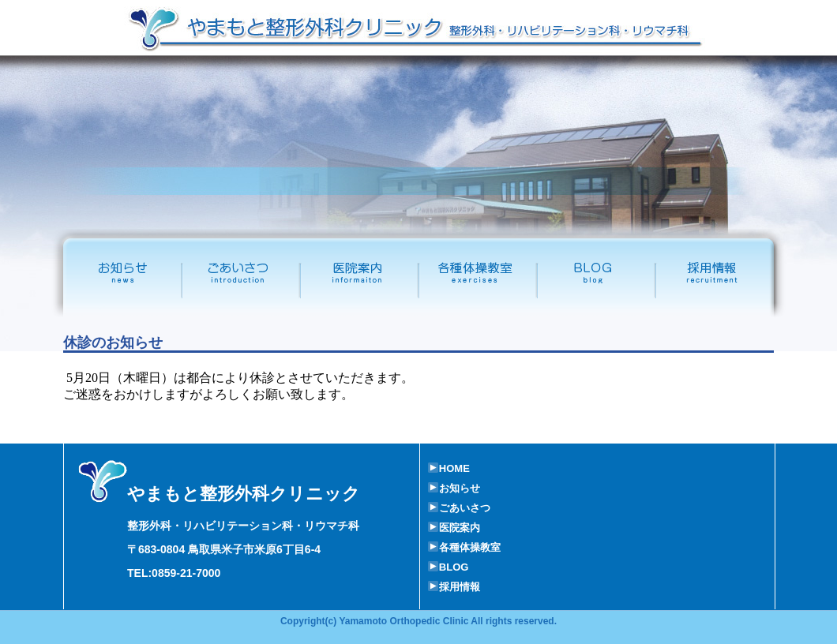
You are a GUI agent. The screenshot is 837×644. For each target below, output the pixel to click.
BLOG (448, 567)
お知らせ (454, 488)
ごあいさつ (241, 273)
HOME (449, 468)
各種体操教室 (478, 273)
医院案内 (359, 273)
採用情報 (724, 273)
